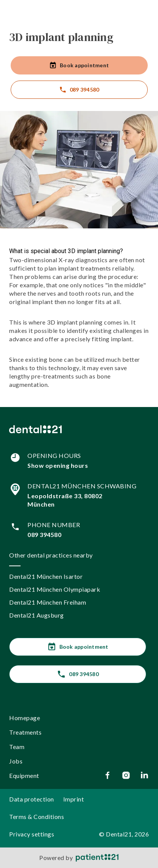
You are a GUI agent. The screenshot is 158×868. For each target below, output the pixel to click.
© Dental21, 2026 (124, 834)
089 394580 (79, 90)
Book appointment (79, 65)
